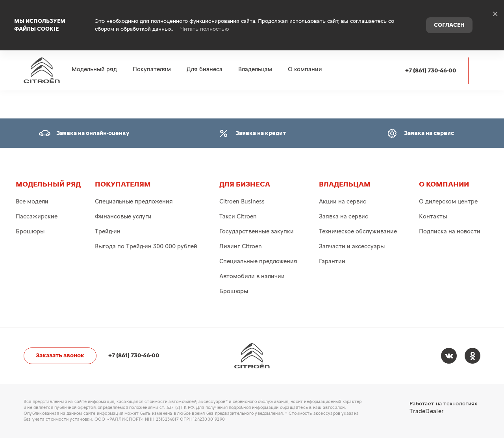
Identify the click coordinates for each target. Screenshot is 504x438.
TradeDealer (426, 411)
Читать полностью (205, 20)
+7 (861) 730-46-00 (431, 52)
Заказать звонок (60, 356)
